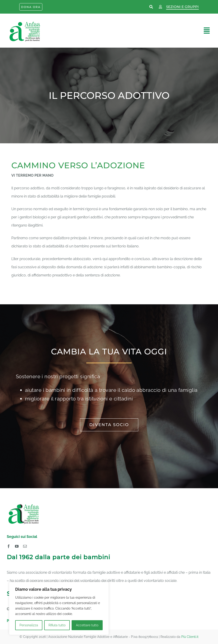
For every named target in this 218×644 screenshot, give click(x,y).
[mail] (25, 546)
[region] (59, 608)
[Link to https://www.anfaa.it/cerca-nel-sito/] (151, 7)
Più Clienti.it (190, 637)
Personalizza (29, 625)
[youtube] (17, 546)
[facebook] (9, 546)
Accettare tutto (87, 625)
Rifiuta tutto (57, 625)
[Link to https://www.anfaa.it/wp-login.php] (160, 7)
